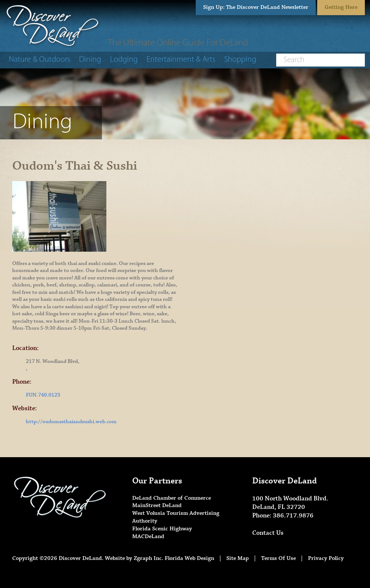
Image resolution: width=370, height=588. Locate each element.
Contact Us (268, 533)
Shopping (240, 60)
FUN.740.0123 (43, 395)
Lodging (124, 60)
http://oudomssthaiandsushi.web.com (71, 422)
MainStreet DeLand (157, 505)
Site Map (238, 558)
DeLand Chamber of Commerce (172, 498)
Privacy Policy (326, 558)
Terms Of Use (278, 558)
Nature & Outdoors (40, 60)
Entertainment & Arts (181, 60)
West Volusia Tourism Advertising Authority (176, 517)
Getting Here (341, 7)
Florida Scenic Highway (162, 529)
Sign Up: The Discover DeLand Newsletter (256, 7)
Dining (90, 60)
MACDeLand (148, 536)
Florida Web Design (189, 558)
